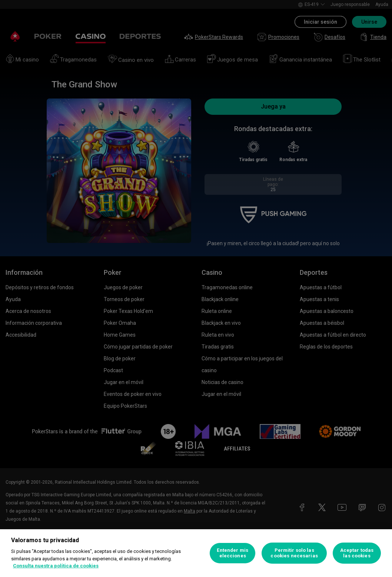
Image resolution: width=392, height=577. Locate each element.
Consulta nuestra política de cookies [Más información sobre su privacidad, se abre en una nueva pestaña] (56, 566)
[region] (196, 553)
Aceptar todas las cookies (357, 553)
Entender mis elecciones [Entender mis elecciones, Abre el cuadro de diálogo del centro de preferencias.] (232, 553)
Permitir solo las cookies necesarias (294, 553)
